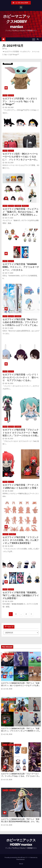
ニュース (11, 95)
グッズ (5, 95)
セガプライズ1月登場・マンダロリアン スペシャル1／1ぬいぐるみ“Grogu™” (20, 101)
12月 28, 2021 (9, 107)
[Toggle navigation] (34, 39)
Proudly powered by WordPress (15, 857)
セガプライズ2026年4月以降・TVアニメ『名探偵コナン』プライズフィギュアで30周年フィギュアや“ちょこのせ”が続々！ (21, 731)
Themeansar (20, 859)
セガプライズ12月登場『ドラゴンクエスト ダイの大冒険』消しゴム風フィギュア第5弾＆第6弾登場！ (21, 540)
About (21, 864)
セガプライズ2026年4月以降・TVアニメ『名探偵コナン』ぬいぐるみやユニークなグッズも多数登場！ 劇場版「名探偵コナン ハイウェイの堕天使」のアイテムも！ (21, 687)
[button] (38, 39)
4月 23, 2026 (8, 780)
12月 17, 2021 (9, 218)
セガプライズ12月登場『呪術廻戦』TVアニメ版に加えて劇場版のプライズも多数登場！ (21, 595)
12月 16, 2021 (9, 383)
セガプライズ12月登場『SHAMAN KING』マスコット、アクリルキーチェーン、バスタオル (21, 267)
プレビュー (25, 206)
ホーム (5, 49)
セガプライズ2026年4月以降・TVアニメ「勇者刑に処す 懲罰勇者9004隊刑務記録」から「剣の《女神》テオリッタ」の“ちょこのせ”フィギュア (21, 822)
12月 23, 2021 (9, 163)
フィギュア (18, 206)
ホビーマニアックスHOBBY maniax (17, 22)
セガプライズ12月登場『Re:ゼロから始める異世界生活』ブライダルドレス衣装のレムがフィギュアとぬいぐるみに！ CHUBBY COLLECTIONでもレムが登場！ (21, 325)
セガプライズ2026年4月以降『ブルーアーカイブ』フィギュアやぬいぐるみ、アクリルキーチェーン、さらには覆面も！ (21, 776)
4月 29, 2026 (8, 689)
